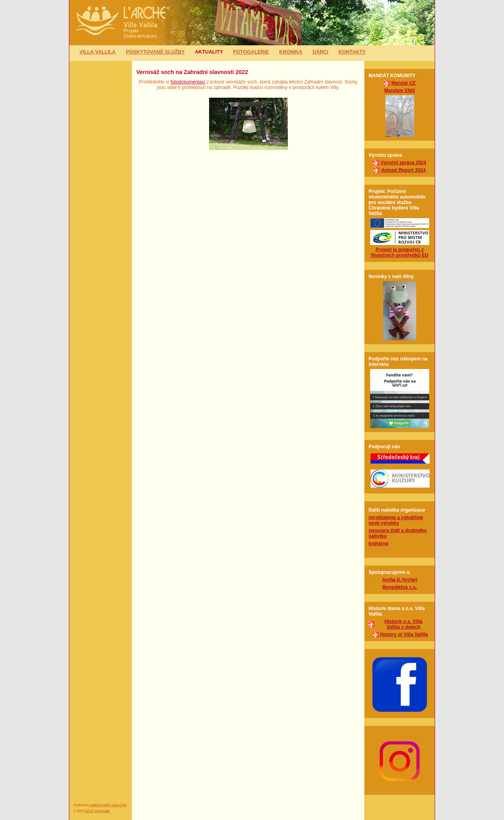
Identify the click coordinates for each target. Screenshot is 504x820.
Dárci (321, 52)
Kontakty (352, 52)
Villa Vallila (98, 52)
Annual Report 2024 (403, 170)
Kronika (291, 52)
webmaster (102, 811)
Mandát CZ (403, 83)
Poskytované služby (155, 52)
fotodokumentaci (188, 82)
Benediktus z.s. (399, 587)
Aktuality (209, 52)
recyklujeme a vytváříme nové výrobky (396, 520)
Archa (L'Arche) (400, 580)
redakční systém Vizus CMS (108, 805)
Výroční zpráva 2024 (403, 163)
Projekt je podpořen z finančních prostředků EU (400, 252)
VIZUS (88, 811)
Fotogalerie (251, 52)
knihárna (378, 544)
